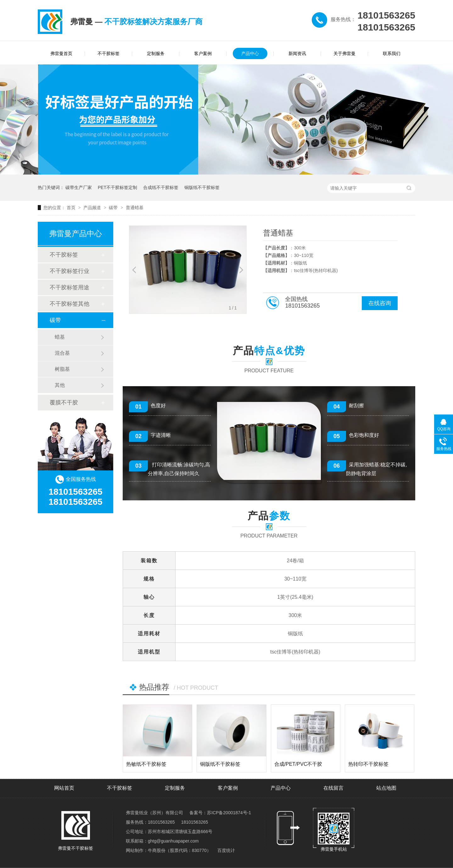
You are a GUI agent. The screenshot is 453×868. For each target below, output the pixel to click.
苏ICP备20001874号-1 (229, 813)
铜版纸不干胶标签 (202, 187)
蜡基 (60, 337)
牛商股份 (157, 850)
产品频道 (93, 208)
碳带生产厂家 (79, 187)
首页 (72, 208)
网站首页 (64, 788)
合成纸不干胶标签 (161, 187)
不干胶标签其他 (70, 304)
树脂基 (62, 369)
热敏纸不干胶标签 (146, 764)
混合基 (62, 353)
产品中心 (250, 53)
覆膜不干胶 (64, 403)
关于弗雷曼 (344, 53)
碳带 (114, 208)
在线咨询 (380, 303)
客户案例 (203, 53)
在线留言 (333, 788)
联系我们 (392, 53)
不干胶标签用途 (70, 287)
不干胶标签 (109, 53)
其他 (60, 385)
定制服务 (156, 53)
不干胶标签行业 (70, 271)
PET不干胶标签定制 (117, 187)
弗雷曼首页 (61, 53)
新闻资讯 (297, 53)
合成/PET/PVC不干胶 (298, 764)
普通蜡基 (135, 208)
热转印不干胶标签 (368, 764)
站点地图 (386, 788)
